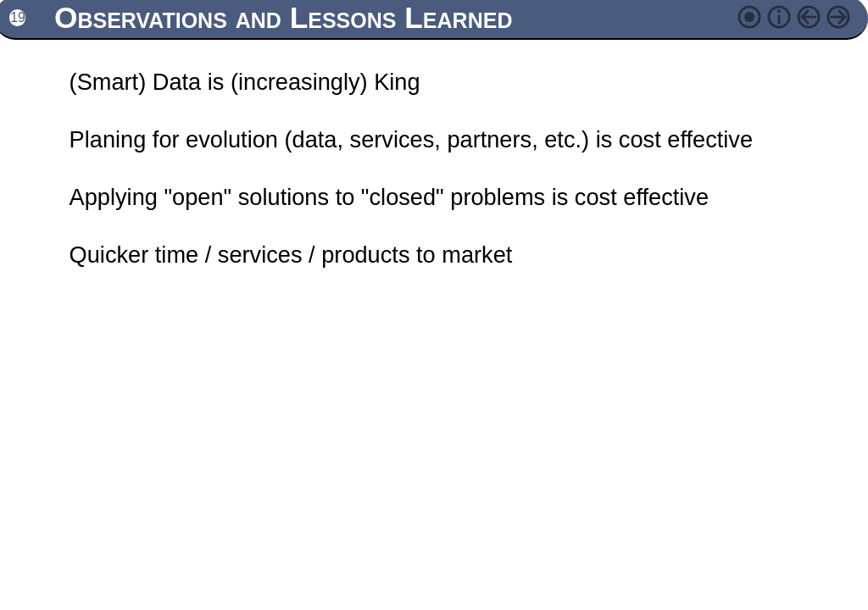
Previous (813, 17)
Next (843, 17)
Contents (783, 17)
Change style (754, 17)
